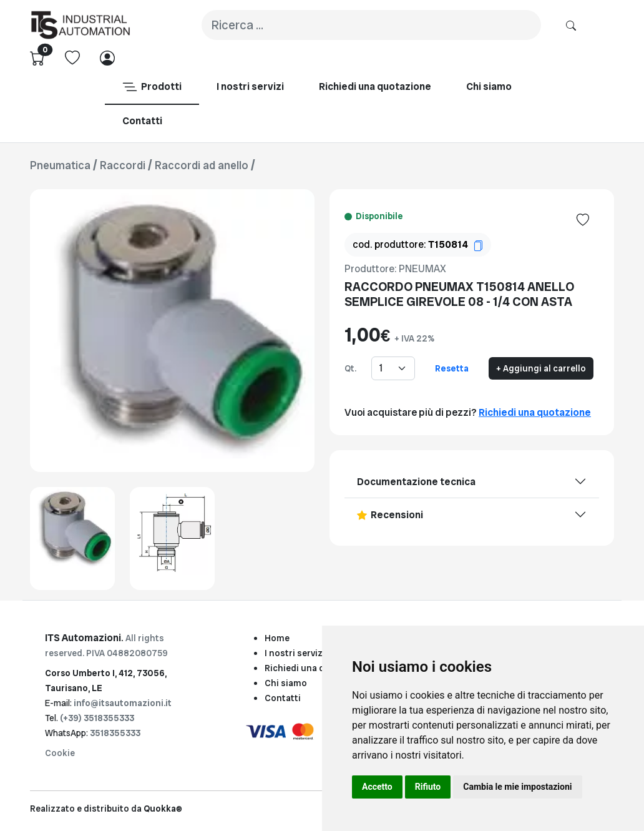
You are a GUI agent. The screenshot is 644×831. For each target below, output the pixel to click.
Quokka (163, 809)
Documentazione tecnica (416, 482)
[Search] (371, 25)
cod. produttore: (418, 244)
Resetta (452, 368)
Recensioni (390, 515)
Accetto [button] (377, 787)
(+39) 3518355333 (97, 718)
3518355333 (115, 733)
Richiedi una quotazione (535, 412)
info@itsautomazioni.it (123, 703)
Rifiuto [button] (428, 787)
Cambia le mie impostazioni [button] (517, 787)
